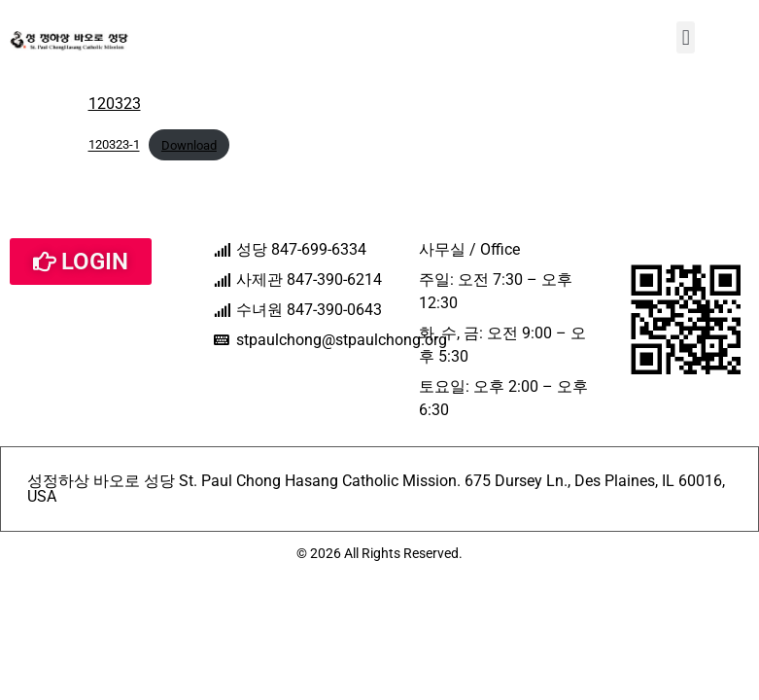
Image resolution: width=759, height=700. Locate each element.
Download (189, 145)
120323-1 (114, 145)
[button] (686, 37)
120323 (115, 104)
